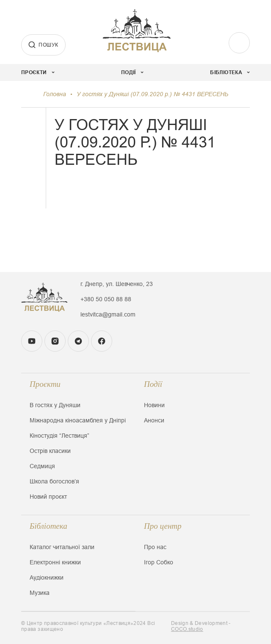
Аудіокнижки (47, 577)
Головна (55, 94)
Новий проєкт (48, 497)
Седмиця (42, 466)
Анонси (154, 420)
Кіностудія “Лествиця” (59, 436)
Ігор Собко (159, 562)
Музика (40, 593)
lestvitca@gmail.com (108, 314)
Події (153, 384)
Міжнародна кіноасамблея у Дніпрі (78, 420)
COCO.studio (187, 629)
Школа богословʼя (54, 481)
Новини (154, 405)
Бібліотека (48, 526)
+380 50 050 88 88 (106, 299)
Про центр (163, 526)
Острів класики (50, 451)
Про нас (155, 547)
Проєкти (45, 384)
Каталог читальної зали (62, 547)
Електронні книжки (55, 562)
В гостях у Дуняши (55, 405)
